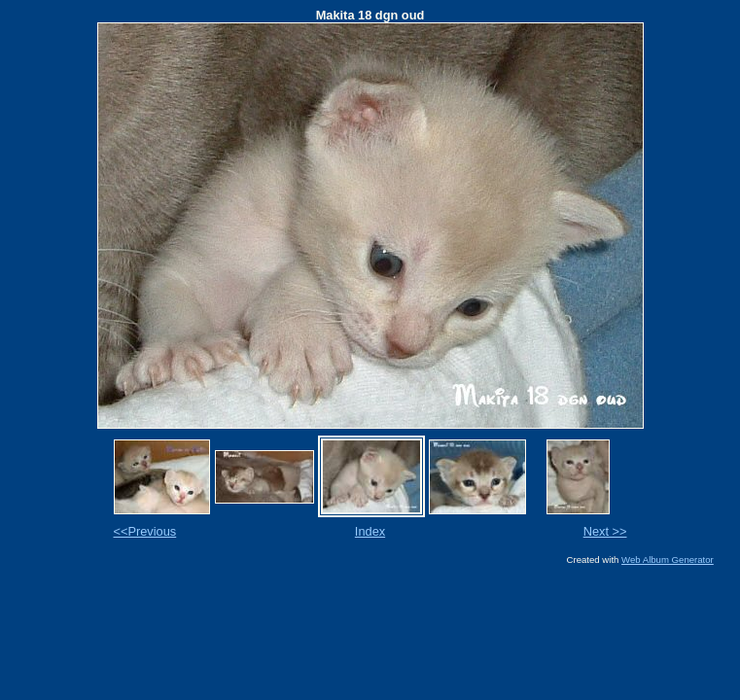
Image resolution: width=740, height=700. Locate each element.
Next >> (605, 531)
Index (370, 531)
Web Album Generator (668, 560)
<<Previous (145, 531)
